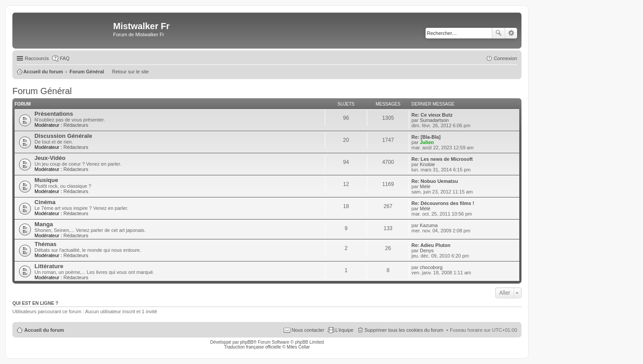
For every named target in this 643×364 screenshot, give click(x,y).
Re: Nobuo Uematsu (435, 181)
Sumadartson (434, 120)
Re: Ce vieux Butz (432, 115)
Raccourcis (37, 58)
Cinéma (45, 202)
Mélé (425, 186)
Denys (427, 250)
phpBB (247, 342)
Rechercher (498, 33)
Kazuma (429, 225)
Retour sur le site (130, 72)
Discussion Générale (63, 136)
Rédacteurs (76, 125)
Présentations (54, 114)
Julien (427, 142)
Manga (44, 224)
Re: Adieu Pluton (431, 245)
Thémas (46, 244)
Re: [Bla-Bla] (426, 137)
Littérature (49, 266)
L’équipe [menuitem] (344, 330)
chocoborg (431, 267)
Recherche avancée (511, 33)
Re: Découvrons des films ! (443, 203)
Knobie (427, 164)
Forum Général (42, 91)
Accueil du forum (44, 330)
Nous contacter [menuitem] (308, 330)
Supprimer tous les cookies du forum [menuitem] (404, 330)
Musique (46, 180)
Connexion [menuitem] (505, 58)
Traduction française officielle (253, 347)
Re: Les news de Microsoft (442, 159)
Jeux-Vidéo (50, 158)
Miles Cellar (298, 347)
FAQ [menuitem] (65, 58)
